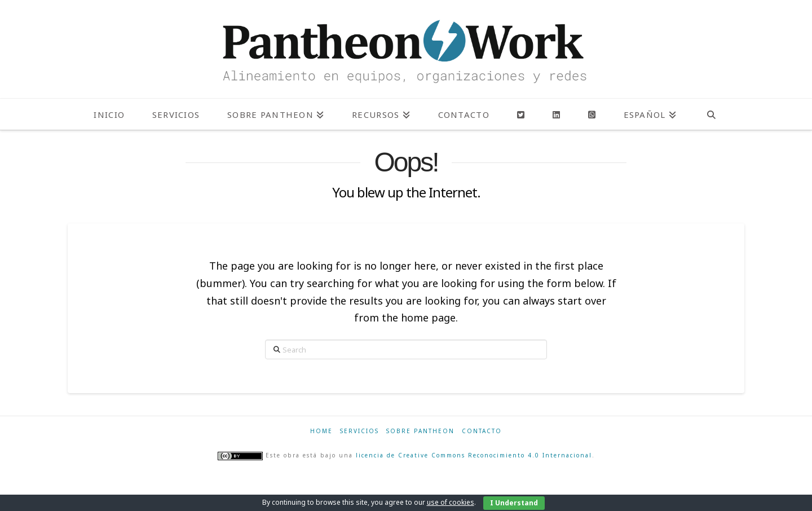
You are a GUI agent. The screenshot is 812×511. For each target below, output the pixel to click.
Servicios (359, 431)
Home (321, 431)
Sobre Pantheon (420, 431)
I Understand (514, 503)
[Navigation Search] (711, 114)
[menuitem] (650, 114)
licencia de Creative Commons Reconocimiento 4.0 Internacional (474, 455)
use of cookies (451, 502)
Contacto (482, 431)
